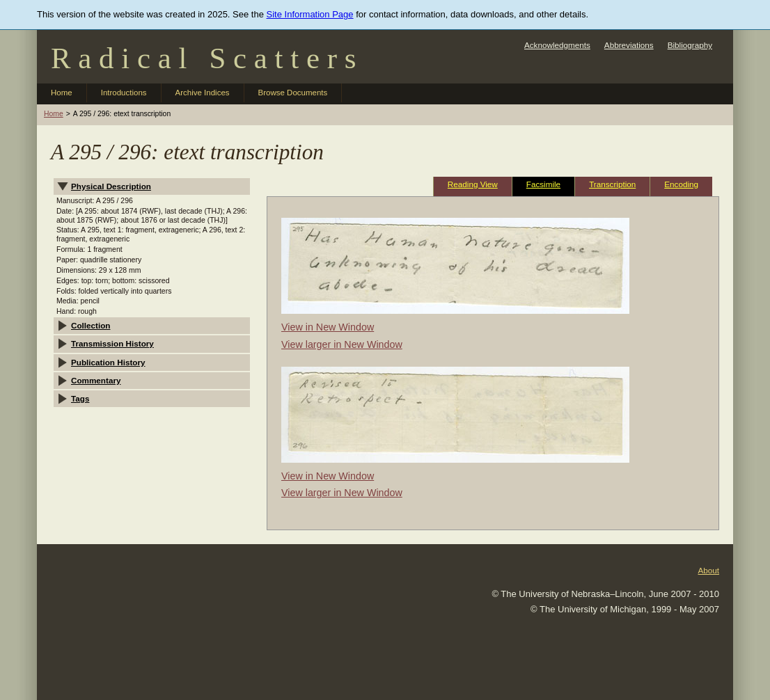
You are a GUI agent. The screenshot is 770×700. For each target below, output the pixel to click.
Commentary (96, 380)
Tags (80, 398)
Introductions (124, 93)
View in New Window (328, 327)
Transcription (612, 184)
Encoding (681, 184)
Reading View (473, 184)
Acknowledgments (557, 45)
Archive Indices (203, 93)
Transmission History (112, 343)
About (708, 570)
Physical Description (111, 186)
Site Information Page (310, 14)
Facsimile (543, 184)
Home (62, 93)
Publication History (108, 362)
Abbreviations (629, 45)
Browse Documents (293, 93)
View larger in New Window (342, 344)
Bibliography (690, 45)
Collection (91, 325)
